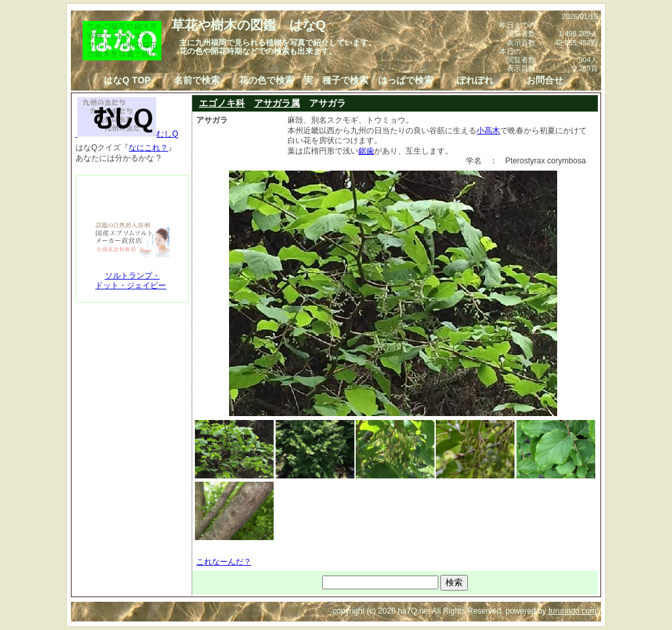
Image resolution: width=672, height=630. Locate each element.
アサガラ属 (277, 103)
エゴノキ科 (222, 103)
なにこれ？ (148, 148)
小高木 (488, 131)
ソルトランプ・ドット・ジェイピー (131, 281)
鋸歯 (366, 151)
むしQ (127, 134)
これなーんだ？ (224, 562)
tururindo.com (573, 611)
